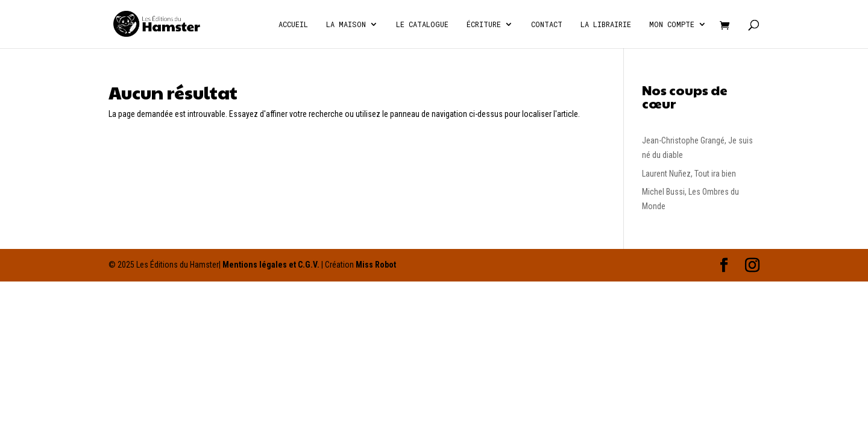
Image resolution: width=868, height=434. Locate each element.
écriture (484, 24)
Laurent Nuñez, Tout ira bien (689, 174)
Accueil (293, 24)
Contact (547, 24)
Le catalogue (422, 24)
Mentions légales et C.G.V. (271, 265)
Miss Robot (376, 265)
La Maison (346, 24)
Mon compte (672, 24)
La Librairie (606, 24)
